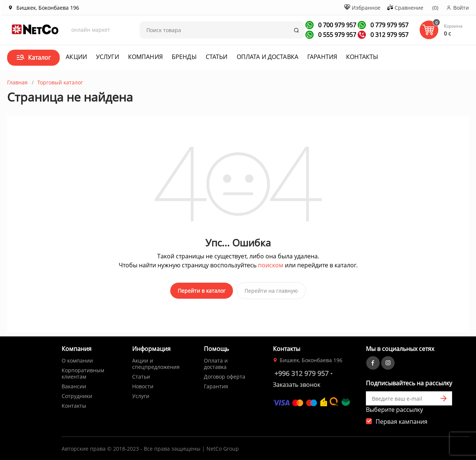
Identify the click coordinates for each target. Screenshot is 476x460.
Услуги (108, 57)
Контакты (362, 57)
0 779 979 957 (389, 25)
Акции (76, 57)
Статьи (217, 57)
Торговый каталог (60, 82)
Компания (145, 57)
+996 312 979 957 (301, 371)
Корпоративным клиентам (83, 371)
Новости (143, 384)
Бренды (184, 57)
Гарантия (322, 57)
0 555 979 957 (336, 35)
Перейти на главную (271, 291)
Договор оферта (225, 374)
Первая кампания (402, 419)
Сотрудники (77, 394)
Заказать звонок (297, 382)
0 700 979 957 (336, 25)
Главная (17, 82)
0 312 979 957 (389, 35)
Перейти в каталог (202, 291)
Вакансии (74, 384)
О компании (77, 358)
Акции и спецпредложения (156, 361)
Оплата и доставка (267, 57)
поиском (271, 265)
